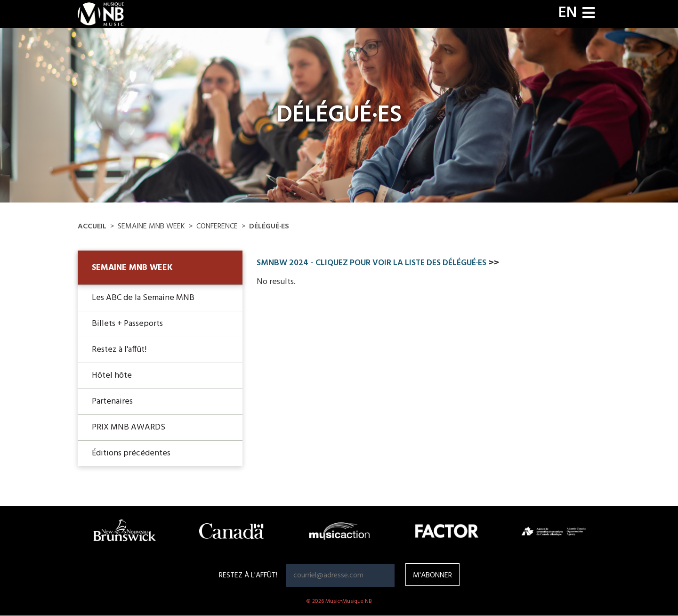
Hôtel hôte (112, 376)
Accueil (92, 227)
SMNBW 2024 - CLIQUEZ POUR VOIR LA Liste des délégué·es (371, 263)
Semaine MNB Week (132, 268)
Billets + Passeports (127, 324)
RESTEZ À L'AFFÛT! (248, 575)
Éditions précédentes (131, 453)
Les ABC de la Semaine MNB (143, 298)
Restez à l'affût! (119, 350)
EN (568, 13)
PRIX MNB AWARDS (129, 427)
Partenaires (112, 401)
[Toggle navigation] (589, 14)
